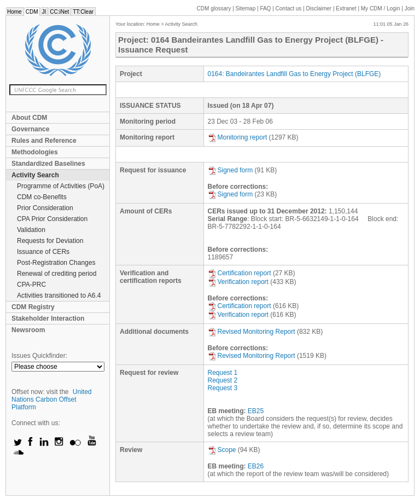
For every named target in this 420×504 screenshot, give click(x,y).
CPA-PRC (31, 285)
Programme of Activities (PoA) (61, 186)
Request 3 (223, 388)
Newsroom (28, 330)
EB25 (256, 411)
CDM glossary (214, 8)
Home (14, 12)
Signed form (231, 170)
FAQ (265, 8)
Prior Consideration (45, 208)
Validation (31, 230)
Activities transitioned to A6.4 (59, 296)
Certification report (240, 273)
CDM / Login (381, 8)
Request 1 (223, 373)
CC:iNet (59, 12)
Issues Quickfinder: (39, 356)
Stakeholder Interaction (48, 318)
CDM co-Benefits (42, 197)
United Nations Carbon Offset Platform (52, 399)
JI (44, 12)
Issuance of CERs (43, 252)
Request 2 (223, 380)
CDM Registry (33, 307)
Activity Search (35, 175)
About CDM (29, 118)
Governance (30, 129)
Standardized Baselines (48, 164)
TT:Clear (83, 12)
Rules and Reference (44, 141)
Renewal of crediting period (57, 274)
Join (410, 8)
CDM (32, 12)
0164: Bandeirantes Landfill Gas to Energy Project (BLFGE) (294, 74)
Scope (222, 450)
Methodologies (35, 152)
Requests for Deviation (50, 241)
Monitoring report (238, 137)
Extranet (346, 8)
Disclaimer (319, 8)
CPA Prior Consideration (52, 219)
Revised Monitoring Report (252, 332)
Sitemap (246, 8)
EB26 (256, 466)
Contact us (289, 8)
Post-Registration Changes (56, 263)
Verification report (238, 282)
